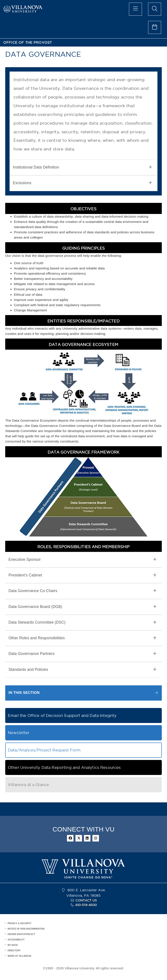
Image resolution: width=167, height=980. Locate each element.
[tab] (83, 167)
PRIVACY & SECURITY (20, 923)
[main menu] (135, 9)
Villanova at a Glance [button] (28, 785)
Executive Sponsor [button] (82, 560)
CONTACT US (86, 900)
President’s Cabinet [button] (82, 575)
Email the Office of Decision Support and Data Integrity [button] (62, 715)
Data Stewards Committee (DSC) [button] (82, 622)
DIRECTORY (14, 951)
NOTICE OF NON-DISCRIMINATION (26, 929)
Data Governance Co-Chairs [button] (82, 591)
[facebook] (70, 838)
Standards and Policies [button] (82, 670)
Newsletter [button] (19, 733)
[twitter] (79, 838)
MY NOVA (13, 945)
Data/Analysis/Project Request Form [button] (44, 750)
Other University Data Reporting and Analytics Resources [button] (64, 767)
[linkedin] (87, 838)
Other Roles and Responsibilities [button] (82, 638)
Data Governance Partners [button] (82, 654)
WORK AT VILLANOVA (19, 956)
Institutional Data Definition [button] (82, 167)
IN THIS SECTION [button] (24, 693)
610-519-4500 (86, 905)
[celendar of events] (155, 27)
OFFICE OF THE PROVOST (28, 43)
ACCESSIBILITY (16, 940)
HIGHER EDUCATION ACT (21, 934)
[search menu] (155, 9)
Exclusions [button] (82, 183)
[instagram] (96, 838)
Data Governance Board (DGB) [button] (82, 607)
